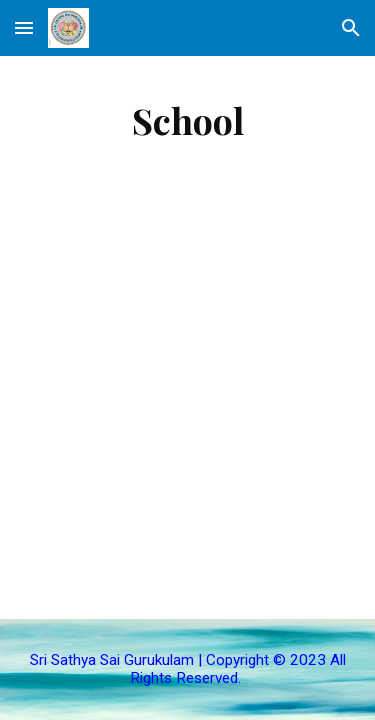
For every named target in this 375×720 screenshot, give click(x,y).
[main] (188, 120)
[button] (24, 27)
